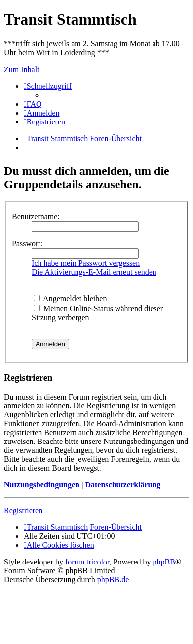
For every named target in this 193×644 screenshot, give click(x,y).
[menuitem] (33, 104)
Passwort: (27, 244)
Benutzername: (36, 217)
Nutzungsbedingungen (42, 485)
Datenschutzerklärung (123, 485)
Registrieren (23, 510)
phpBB (164, 562)
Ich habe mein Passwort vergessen (86, 263)
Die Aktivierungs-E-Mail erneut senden (94, 272)
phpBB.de (113, 580)
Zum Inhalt (22, 69)
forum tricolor (87, 562)
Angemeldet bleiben (70, 299)
